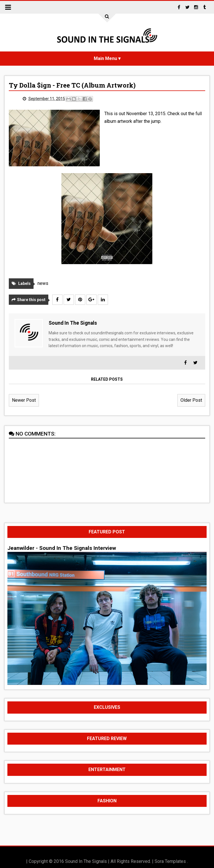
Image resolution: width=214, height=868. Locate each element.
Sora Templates (170, 861)
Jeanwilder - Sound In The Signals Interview (62, 548)
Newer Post (24, 400)
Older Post (191, 400)
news (43, 283)
